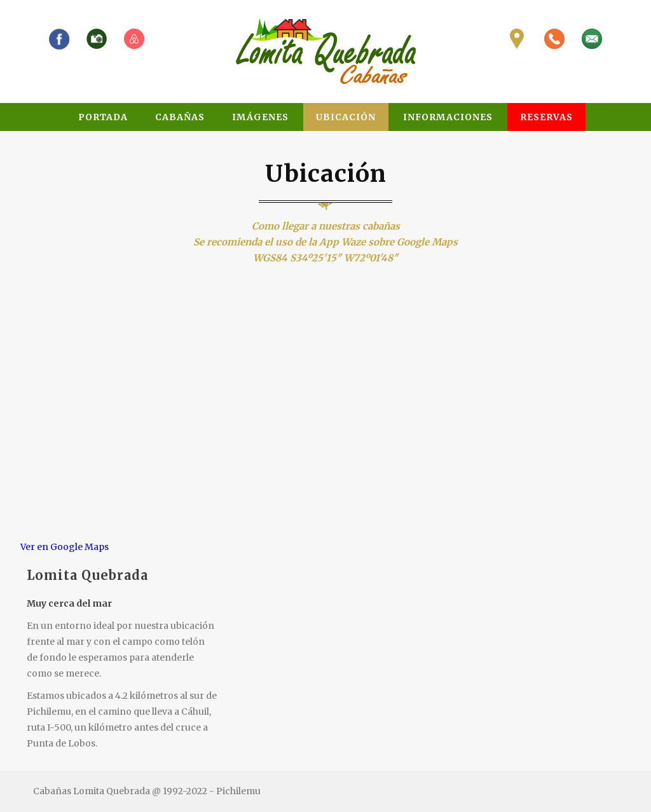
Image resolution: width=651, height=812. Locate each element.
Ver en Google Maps (65, 547)
